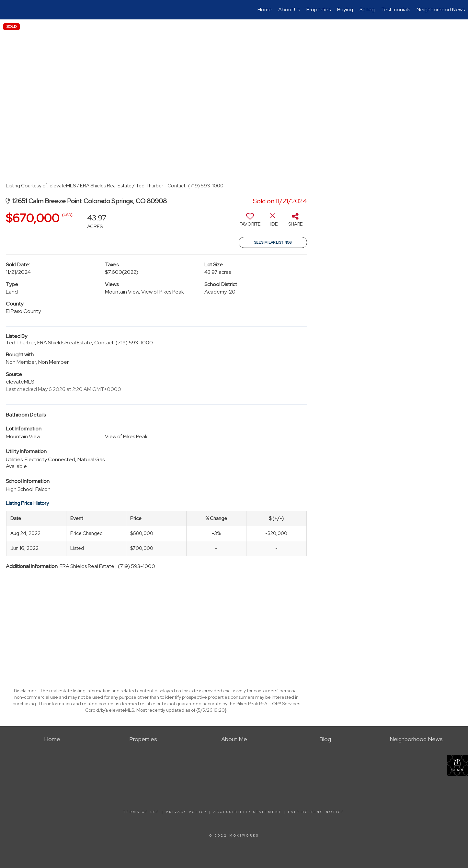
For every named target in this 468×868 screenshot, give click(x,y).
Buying (345, 10)
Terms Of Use (142, 812)
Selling (367, 10)
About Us (289, 10)
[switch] (250, 222)
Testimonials (396, 10)
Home (265, 10)
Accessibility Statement (248, 812)
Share (458, 765)
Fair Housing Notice (316, 812)
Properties (319, 10)
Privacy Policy (187, 812)
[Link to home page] (8, 10)
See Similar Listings (273, 242)
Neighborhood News (441, 10)
